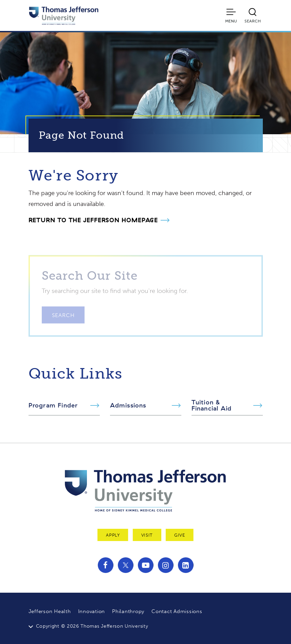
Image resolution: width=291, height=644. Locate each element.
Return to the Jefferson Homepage (93, 220)
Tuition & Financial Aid (212, 405)
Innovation (92, 611)
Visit (147, 535)
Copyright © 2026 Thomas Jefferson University (92, 626)
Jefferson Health (50, 611)
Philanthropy (128, 611)
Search (63, 322)
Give (180, 535)
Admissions (128, 405)
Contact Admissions (177, 611)
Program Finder (53, 405)
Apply (113, 535)
